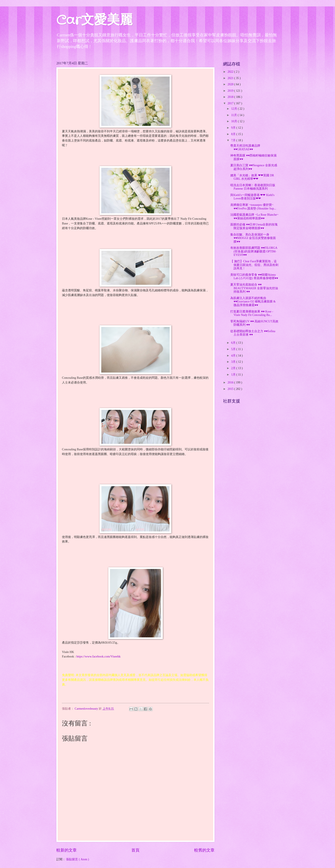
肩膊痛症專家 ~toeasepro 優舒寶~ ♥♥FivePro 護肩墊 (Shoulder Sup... (253, 207)
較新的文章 (67, 850)
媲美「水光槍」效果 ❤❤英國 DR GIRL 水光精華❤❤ (252, 177)
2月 (234, 368)
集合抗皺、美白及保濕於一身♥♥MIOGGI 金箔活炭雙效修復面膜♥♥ (253, 238)
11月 (234, 115)
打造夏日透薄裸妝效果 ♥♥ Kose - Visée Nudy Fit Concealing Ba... (252, 313)
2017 (231, 103)
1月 (234, 375)
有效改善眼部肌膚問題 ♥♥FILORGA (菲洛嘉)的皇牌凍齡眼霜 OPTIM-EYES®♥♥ (254, 251)
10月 (234, 121)
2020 (231, 84)
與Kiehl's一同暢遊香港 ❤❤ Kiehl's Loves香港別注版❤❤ (252, 197)
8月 (234, 134)
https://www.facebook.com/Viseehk (99, 656)
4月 (234, 356)
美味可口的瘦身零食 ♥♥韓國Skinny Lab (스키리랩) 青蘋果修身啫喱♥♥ (254, 277)
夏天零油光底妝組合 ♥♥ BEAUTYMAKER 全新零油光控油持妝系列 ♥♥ (254, 288)
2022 (231, 72)
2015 (231, 389)
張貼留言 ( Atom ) (77, 859)
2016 (231, 382)
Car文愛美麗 (94, 21)
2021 (231, 78)
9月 (234, 128)
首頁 (135, 850)
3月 (234, 362)
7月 (234, 140)
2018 (231, 97)
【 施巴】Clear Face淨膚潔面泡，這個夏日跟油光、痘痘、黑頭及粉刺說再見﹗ (254, 265)
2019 (231, 91)
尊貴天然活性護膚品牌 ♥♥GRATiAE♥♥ (245, 147)
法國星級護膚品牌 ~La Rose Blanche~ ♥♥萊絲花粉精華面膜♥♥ (254, 217)
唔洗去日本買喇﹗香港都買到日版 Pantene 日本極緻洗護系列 (253, 187)
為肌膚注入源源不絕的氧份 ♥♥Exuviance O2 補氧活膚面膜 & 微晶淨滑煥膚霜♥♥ (253, 302)
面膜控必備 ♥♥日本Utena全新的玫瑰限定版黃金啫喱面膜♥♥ (254, 226)
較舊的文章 (204, 850)
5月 (234, 349)
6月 (234, 343)
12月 (234, 109)
